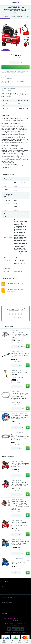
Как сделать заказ (15, 603)
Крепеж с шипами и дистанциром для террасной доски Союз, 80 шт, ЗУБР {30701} (19, 335)
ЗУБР (19, 103)
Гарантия (15, 608)
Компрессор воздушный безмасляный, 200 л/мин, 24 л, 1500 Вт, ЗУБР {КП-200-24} (20, 524)
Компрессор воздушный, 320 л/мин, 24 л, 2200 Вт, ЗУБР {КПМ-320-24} (20, 562)
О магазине (15, 581)
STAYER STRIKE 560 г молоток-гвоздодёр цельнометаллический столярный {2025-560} (20, 375)
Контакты (15, 613)
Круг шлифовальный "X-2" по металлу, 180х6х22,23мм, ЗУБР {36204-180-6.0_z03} (20, 417)
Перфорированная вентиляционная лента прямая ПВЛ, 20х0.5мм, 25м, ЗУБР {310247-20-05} (20, 437)
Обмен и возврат (15, 597)
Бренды (15, 587)
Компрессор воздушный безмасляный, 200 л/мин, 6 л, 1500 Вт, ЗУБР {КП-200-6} (20, 484)
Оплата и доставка (15, 592)
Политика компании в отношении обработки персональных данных (15, 633)
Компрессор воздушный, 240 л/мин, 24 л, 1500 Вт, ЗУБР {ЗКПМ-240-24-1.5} (20, 543)
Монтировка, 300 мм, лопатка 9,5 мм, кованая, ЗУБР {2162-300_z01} (20, 355)
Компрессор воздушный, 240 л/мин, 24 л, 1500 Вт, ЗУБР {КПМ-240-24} (20, 465)
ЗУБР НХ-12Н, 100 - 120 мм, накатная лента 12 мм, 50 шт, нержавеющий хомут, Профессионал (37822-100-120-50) (19, 397)
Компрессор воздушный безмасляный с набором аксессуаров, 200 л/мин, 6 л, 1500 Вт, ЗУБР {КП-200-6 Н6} (20, 504)
